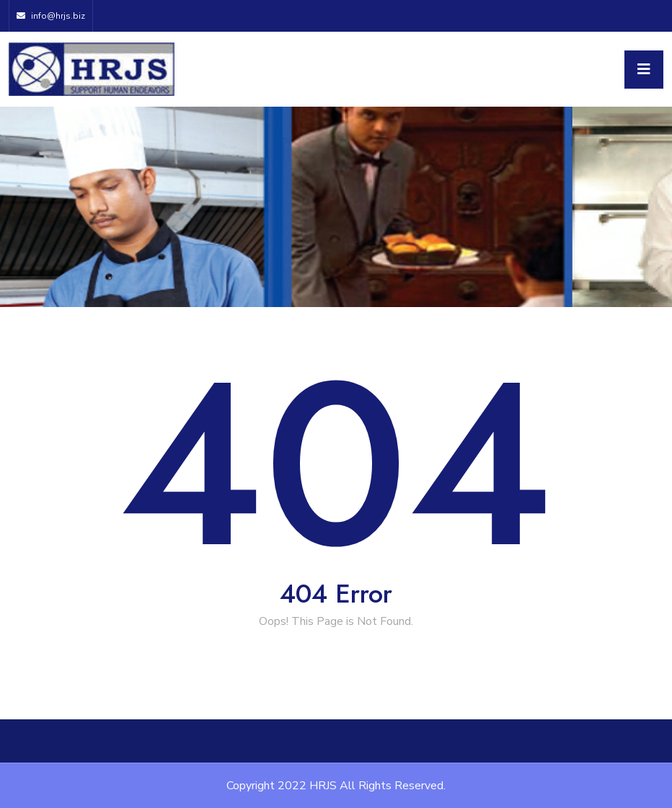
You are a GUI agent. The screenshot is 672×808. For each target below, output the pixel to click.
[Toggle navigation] (644, 70)
